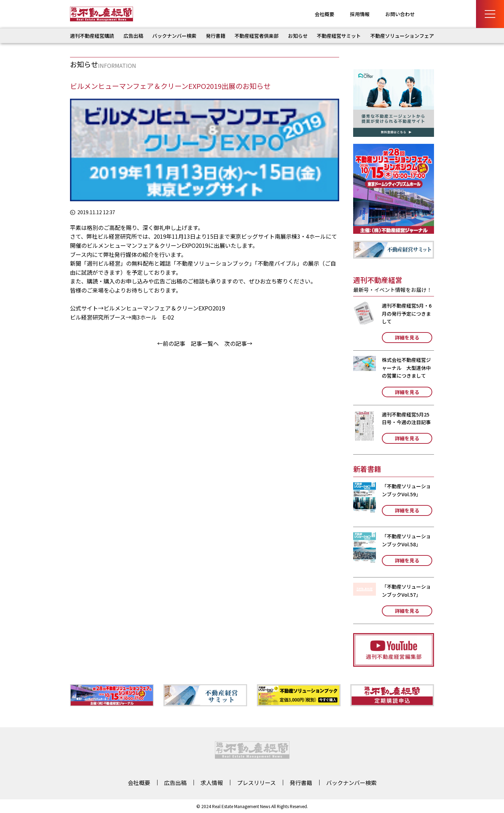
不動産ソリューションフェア (402, 36)
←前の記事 (171, 343)
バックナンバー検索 (174, 36)
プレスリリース (256, 783)
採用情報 (360, 14)
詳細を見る (407, 337)
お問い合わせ (400, 14)
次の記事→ (238, 343)
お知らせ (298, 36)
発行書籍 (216, 36)
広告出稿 (133, 36)
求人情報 (212, 783)
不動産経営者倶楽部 (257, 36)
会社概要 (324, 14)
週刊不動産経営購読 (92, 36)
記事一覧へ (205, 343)
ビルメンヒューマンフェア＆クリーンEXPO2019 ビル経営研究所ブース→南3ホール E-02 (148, 313)
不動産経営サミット (339, 36)
